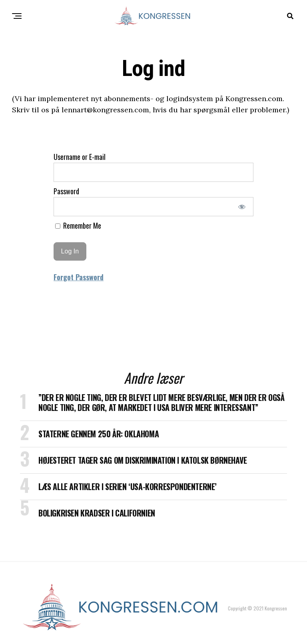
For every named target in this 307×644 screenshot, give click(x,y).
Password (66, 191)
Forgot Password (79, 277)
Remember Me (78, 225)
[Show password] (242, 207)
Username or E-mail (80, 157)
